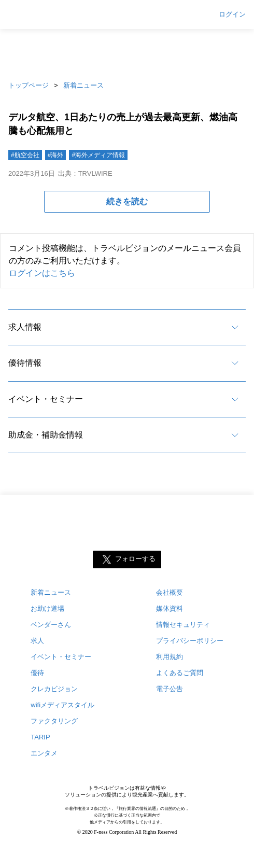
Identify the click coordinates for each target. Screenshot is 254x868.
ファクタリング (54, 721)
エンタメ (44, 753)
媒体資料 (170, 608)
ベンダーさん (51, 625)
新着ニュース (83, 85)
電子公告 (170, 689)
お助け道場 (47, 608)
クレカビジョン (54, 689)
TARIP (40, 737)
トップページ (29, 85)
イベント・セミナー (46, 399)
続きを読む (127, 201)
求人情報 (25, 327)
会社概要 (170, 592)
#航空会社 (25, 155)
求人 (37, 641)
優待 (37, 673)
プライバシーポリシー (190, 641)
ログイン (232, 15)
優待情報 (25, 363)
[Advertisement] (127, 52)
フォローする (135, 559)
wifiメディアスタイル (62, 705)
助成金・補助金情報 (46, 435)
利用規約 (170, 657)
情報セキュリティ (183, 625)
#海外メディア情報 (98, 155)
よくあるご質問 (180, 673)
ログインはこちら (42, 273)
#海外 (56, 155)
